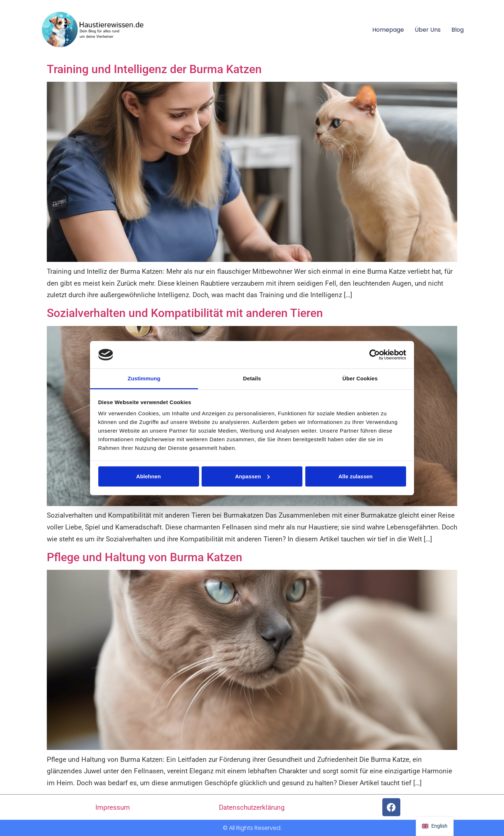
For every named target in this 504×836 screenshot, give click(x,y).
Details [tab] (252, 378)
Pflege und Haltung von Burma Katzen (145, 557)
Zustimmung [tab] (144, 378)
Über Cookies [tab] (360, 378)
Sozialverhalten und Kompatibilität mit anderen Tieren (185, 313)
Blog (458, 30)
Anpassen (252, 476)
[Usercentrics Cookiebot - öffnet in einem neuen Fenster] (375, 355)
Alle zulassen (355, 476)
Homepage (388, 30)
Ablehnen (148, 476)
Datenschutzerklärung (252, 807)
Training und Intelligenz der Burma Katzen (154, 69)
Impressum (113, 807)
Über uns (428, 30)
